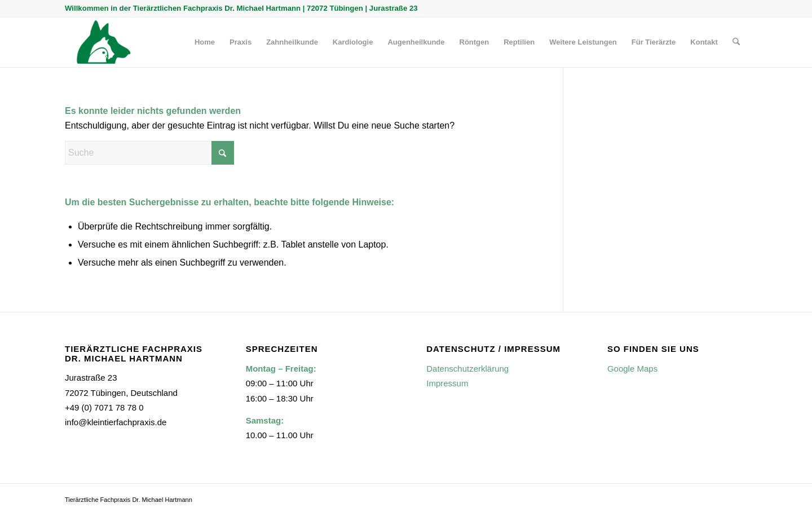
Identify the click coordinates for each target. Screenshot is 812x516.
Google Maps (632, 369)
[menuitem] (205, 42)
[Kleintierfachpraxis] (101, 42)
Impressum (447, 383)
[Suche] (736, 42)
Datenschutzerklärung (467, 369)
